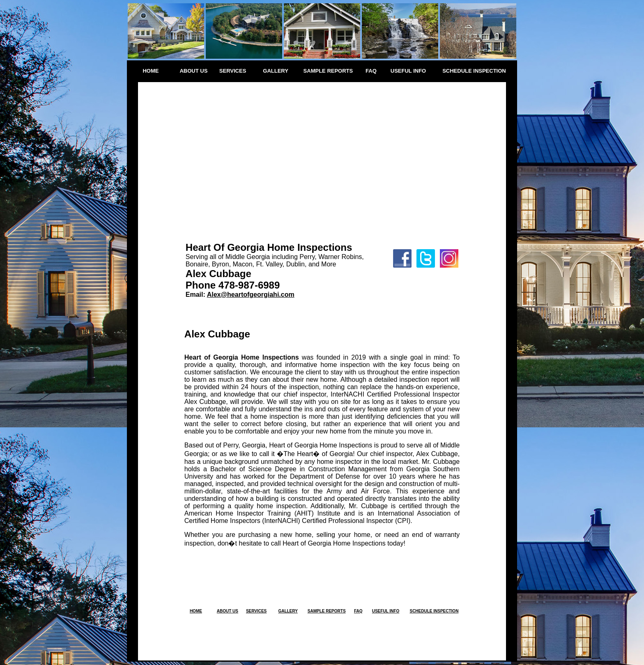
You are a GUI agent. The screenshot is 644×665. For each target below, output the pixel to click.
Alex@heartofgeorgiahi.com (251, 295)
